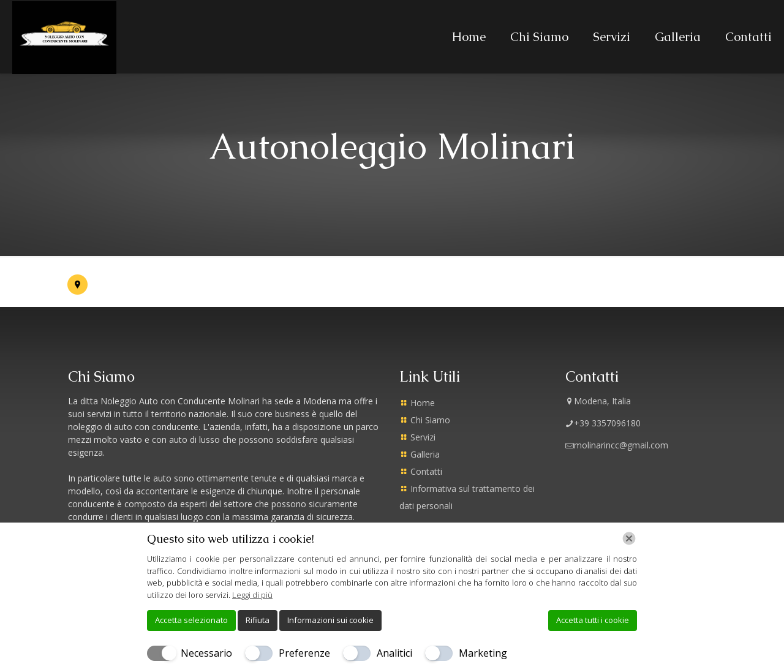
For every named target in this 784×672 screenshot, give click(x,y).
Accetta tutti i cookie (593, 620)
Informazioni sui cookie (330, 620)
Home (423, 403)
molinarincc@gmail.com (617, 445)
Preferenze (304, 653)
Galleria (425, 454)
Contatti (426, 471)
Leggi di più (252, 595)
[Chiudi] (629, 538)
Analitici (394, 653)
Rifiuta (258, 620)
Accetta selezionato (191, 620)
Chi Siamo (430, 420)
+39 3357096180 (603, 423)
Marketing (483, 653)
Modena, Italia (598, 401)
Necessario (206, 653)
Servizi (423, 437)
